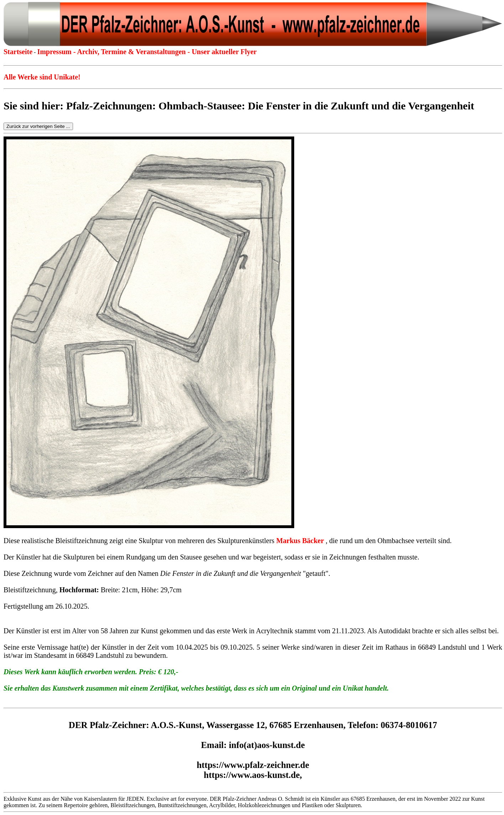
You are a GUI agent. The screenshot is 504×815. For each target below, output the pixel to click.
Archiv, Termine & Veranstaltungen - (134, 52)
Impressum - (57, 52)
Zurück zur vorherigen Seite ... (38, 126)
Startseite (18, 52)
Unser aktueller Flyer (224, 52)
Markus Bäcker (300, 541)
